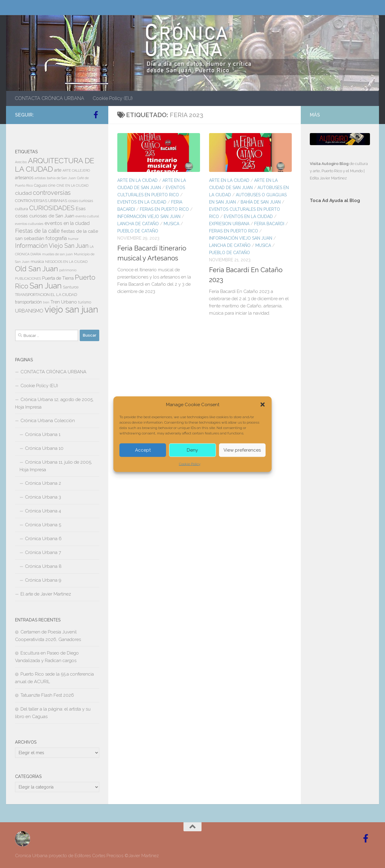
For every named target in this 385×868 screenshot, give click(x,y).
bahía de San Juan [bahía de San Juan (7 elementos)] (61, 178)
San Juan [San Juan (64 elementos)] (46, 286)
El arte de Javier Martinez (46, 594)
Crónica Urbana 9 (43, 580)
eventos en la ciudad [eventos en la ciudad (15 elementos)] (67, 223)
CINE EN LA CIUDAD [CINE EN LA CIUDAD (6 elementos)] (72, 185)
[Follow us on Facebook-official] (96, 115)
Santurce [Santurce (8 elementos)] (71, 287)
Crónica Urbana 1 (43, 434)
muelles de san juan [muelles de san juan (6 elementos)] (57, 254)
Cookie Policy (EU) (113, 98)
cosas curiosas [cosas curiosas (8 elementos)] (81, 201)
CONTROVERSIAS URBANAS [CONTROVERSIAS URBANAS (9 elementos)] (41, 201)
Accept (143, 450)
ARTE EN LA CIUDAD (137, 180)
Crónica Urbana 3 (43, 497)
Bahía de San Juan (261, 202)
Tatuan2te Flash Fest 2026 (47, 695)
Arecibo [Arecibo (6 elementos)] (21, 162)
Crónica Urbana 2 (43, 483)
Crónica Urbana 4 (43, 511)
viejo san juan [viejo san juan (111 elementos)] (71, 309)
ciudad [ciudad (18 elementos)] (23, 193)
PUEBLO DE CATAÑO (138, 231)
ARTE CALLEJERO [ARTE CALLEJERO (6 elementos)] (76, 170)
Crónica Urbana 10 (44, 448)
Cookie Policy (190, 464)
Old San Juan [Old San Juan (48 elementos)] (37, 269)
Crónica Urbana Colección (48, 421)
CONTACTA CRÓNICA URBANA (49, 98)
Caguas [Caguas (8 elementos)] (40, 185)
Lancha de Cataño (138, 224)
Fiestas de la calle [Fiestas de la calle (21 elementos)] (37, 231)
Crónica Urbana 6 (43, 539)
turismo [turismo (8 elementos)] (85, 302)
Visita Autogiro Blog (330, 164)
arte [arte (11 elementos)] (58, 170)
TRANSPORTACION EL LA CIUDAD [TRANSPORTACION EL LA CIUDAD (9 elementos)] (46, 295)
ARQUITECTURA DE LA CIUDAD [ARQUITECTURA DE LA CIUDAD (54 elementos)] (55, 165)
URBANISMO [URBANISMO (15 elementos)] (29, 311)
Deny (192, 450)
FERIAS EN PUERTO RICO (164, 209)
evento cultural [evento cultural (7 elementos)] (87, 216)
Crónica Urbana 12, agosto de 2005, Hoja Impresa (54, 403)
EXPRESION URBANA (229, 224)
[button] (263, 404)
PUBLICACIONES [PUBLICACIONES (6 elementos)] (28, 278)
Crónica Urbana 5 (43, 525)
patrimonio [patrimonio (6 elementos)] (68, 270)
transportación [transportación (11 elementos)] (28, 302)
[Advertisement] (340, 310)
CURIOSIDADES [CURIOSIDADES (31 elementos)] (52, 208)
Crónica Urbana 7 (43, 552)
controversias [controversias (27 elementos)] (52, 193)
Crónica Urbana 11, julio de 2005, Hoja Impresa (56, 466)
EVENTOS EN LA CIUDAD (142, 202)
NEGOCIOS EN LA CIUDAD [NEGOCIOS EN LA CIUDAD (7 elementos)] (66, 262)
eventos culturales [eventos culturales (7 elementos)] (29, 224)
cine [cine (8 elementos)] (52, 185)
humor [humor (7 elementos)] (73, 239)
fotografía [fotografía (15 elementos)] (56, 238)
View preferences (242, 450)
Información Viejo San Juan (149, 216)
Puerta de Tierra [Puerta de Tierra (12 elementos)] (58, 278)
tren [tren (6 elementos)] (46, 302)
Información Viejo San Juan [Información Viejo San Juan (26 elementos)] (52, 246)
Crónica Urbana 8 (43, 566)
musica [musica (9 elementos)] (37, 261)
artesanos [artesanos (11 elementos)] (24, 178)
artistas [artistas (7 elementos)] (40, 178)
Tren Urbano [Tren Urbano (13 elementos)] (64, 302)
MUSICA (171, 224)
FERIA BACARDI (269, 224)
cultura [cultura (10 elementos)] (22, 209)
